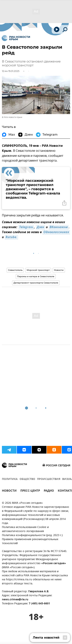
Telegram (26, 227)
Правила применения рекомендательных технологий (30, 541)
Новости (59, 270)
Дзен (40, 227)
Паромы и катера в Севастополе (36, 276)
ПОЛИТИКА (10, 479)
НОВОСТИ (9, 491)
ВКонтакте (59, 227)
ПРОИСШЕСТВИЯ (49, 479)
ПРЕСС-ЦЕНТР (30, 491)
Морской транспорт (38, 270)
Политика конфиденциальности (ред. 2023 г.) (32, 535)
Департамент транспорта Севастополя (36, 283)
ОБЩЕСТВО (27, 479)
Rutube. (11, 237)
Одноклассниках (56, 232)
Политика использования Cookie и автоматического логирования (25, 529)
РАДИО (49, 491)
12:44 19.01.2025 (11, 71)
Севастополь (15, 270)
